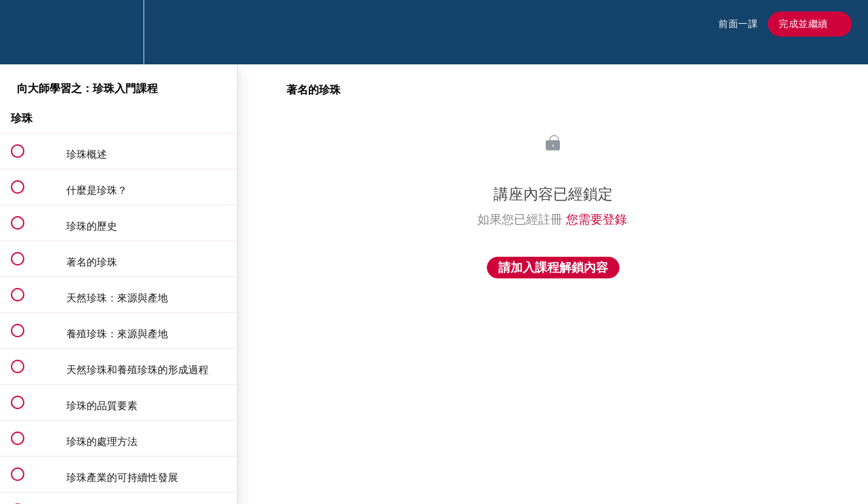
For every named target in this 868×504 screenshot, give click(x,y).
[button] (25, 32)
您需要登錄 (596, 219)
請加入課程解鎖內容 (553, 268)
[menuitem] (118, 32)
